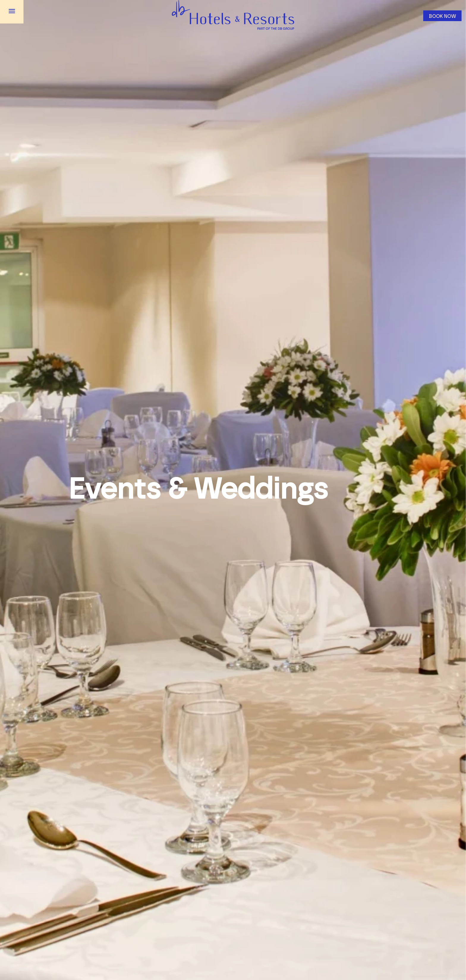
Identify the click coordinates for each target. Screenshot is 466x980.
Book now (443, 16)
